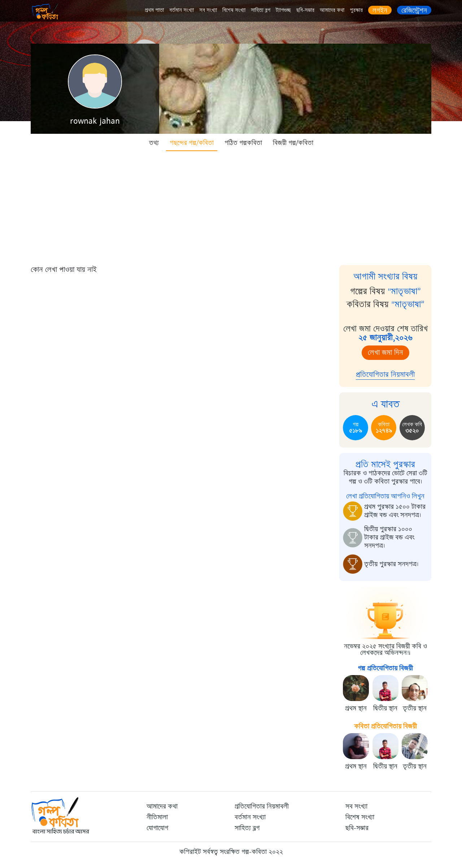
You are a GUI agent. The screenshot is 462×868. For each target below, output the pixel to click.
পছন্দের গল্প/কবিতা (192, 143)
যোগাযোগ (157, 828)
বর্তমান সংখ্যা (182, 10)
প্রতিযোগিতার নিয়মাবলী (385, 374)
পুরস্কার (356, 10)
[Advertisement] (231, 206)
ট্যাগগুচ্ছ (283, 10)
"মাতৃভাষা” (404, 291)
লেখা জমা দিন (385, 353)
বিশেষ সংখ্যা (234, 10)
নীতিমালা (157, 817)
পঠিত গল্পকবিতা (243, 143)
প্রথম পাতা (154, 10)
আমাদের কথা (332, 10)
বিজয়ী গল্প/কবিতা (293, 143)
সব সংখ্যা (208, 10)
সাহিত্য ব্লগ (261, 10)
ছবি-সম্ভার (305, 10)
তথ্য (154, 143)
